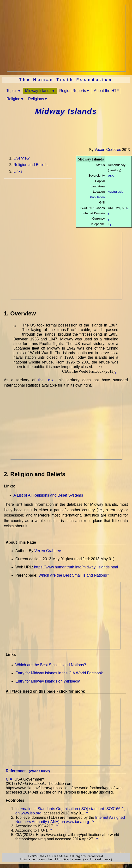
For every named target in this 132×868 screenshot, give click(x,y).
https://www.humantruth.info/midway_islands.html (76, 567)
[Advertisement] (66, 37)
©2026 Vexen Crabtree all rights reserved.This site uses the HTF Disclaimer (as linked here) (66, 858)
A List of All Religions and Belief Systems (48, 495)
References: (28, 771)
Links (18, 171)
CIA (9, 779)
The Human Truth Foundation (66, 80)
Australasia (115, 192)
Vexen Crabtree (108, 150)
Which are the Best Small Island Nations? (74, 575)
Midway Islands (38, 91)
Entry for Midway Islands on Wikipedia (48, 681)
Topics (12, 91)
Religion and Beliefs (30, 165)
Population (97, 197)
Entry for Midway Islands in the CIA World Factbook (59, 673)
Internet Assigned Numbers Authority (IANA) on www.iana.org (70, 820)
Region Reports (73, 91)
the (46, 380)
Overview (21, 158)
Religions (36, 99)
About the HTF (106, 91)
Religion (13, 99)
